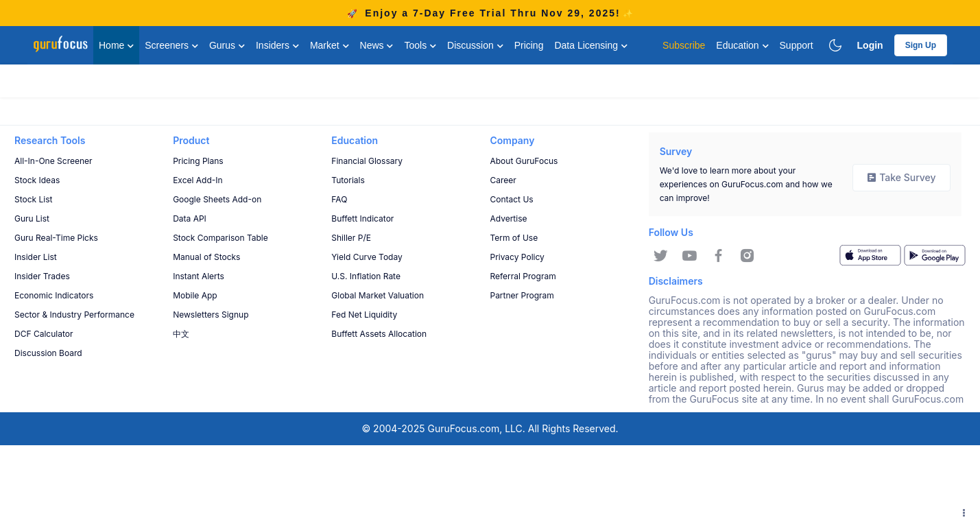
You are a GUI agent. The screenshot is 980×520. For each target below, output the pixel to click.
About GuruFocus (524, 161)
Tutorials (348, 180)
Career (503, 180)
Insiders (277, 45)
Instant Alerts (199, 276)
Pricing (529, 45)
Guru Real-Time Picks (56, 238)
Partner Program (522, 295)
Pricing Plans (198, 161)
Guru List (32, 218)
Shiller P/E (351, 238)
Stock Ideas (37, 180)
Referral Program (523, 276)
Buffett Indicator (362, 218)
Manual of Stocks (206, 257)
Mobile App (195, 295)
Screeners (171, 45)
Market (330, 45)
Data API (190, 218)
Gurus (227, 45)
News (377, 45)
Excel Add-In (198, 180)
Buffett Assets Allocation (379, 334)
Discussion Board (48, 353)
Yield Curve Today (367, 257)
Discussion (475, 45)
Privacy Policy (517, 257)
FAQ (339, 199)
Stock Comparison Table (220, 238)
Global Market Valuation (378, 295)
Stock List (33, 199)
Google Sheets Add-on (217, 199)
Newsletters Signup (211, 315)
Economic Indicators (54, 295)
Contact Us (511, 199)
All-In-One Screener (53, 161)
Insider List (36, 257)
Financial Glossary (367, 161)
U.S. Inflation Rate (366, 276)
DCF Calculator (44, 334)
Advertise (508, 218)
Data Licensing (591, 45)
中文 (181, 334)
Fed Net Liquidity (364, 315)
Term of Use (514, 238)
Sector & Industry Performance (74, 315)
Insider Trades (42, 276)
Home (116, 45)
